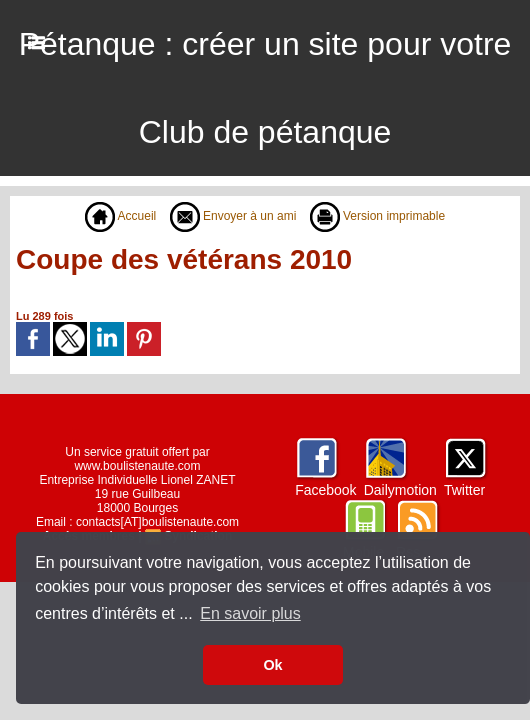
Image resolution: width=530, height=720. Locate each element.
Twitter (464, 490)
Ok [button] (272, 665)
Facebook (325, 490)
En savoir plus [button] (250, 613)
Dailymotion (400, 490)
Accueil (120, 216)
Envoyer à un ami (233, 216)
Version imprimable (377, 216)
